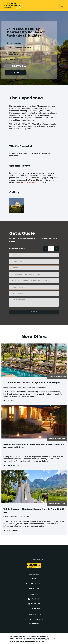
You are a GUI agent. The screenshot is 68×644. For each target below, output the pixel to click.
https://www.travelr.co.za (31, 182)
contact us (34, 588)
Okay (55, 638)
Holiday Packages (34, 583)
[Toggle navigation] (62, 6)
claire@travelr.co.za (34, 619)
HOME (34, 579)
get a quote (16, 72)
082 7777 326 (34, 624)
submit (34, 312)
